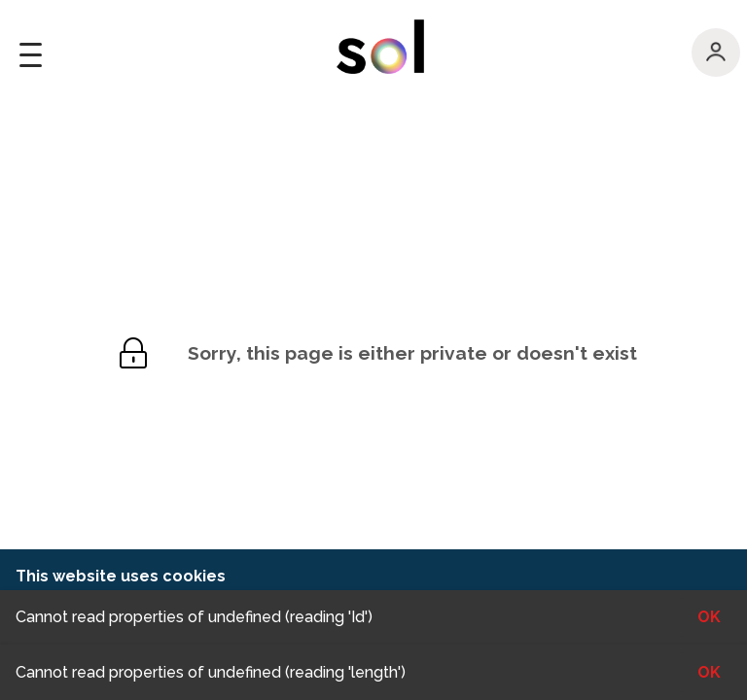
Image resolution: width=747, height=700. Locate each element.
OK (709, 672)
